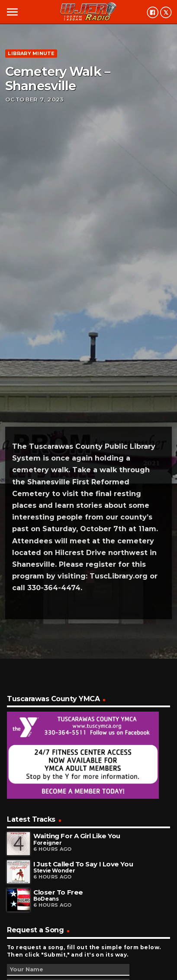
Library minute (31, 53)
